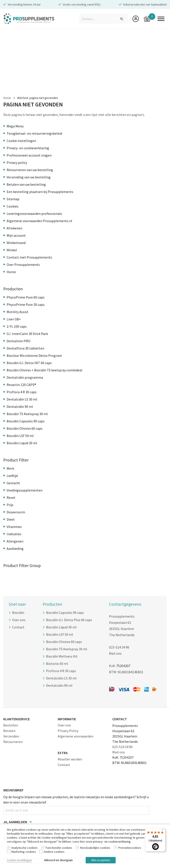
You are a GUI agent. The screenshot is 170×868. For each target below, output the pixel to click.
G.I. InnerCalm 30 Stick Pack (27, 334)
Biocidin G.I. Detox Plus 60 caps (69, 620)
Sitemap (13, 199)
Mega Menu (15, 126)
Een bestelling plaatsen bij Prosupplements (40, 192)
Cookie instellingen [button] (19, 860)
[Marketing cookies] (9, 851)
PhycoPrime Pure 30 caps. (26, 304)
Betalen (9, 731)
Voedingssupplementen (25, 490)
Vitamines (14, 527)
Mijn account (16, 235)
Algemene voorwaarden (76, 736)
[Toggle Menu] (161, 19)
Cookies (13, 206)
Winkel (12, 250)
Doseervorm (16, 512)
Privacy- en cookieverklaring (28, 148)
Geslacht (13, 483)
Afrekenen (14, 228)
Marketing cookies (24, 852)
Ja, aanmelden (15, 822)
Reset (11, 497)
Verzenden (11, 736)
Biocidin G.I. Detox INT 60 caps (29, 363)
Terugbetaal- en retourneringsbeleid (34, 133)
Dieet (11, 519)
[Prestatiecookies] (115, 847)
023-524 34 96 (119, 647)
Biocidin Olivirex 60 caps (25, 428)
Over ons (19, 620)
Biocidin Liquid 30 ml (22, 443)
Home (7, 98)
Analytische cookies (24, 848)
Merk (10, 468)
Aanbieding (15, 548)
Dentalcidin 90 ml (20, 407)
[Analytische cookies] (9, 847)
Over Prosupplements (23, 265)
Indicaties (14, 534)
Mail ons (115, 653)
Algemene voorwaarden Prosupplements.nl (39, 221)
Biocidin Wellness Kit (62, 656)
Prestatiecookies (130, 848)
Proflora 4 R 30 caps (22, 392)
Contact (18, 627)
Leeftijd (12, 476)
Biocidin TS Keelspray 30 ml (27, 414)
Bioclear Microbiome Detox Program (34, 356)
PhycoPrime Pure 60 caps (26, 297)
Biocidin (18, 613)
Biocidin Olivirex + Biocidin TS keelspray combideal (44, 370)
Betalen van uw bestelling (26, 184)
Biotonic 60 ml (57, 664)
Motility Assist (18, 312)
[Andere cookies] (41, 851)
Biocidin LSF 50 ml (20, 436)
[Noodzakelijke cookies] (77, 847)
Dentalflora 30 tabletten (25, 348)
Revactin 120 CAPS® (21, 385)
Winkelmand (16, 243)
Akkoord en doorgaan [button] (58, 860)
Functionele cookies (59, 848)
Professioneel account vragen (29, 155)
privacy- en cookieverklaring (112, 842)
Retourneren (13, 742)
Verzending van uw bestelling (29, 177)
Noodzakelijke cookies (95, 848)
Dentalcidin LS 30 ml (22, 399)
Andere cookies (54, 852)
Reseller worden (70, 759)
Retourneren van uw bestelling (30, 170)
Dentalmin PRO (18, 341)
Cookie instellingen (21, 141)
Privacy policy (17, 163)
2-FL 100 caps (17, 326)
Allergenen (15, 541)
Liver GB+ (14, 319)
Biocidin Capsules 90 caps (26, 421)
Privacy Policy (68, 731)
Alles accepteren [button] (101, 860)
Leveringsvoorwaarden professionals (34, 214)
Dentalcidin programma (25, 377)
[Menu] (163, 831)
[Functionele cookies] (43, 847)
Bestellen (11, 725)
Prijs (10, 505)
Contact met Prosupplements (29, 257)
